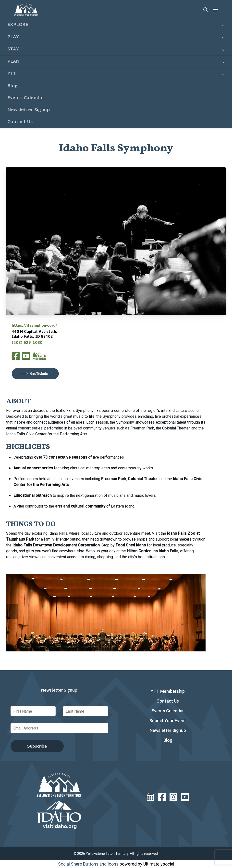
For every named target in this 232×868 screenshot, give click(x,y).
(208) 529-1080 (27, 343)
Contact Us (168, 701)
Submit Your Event (168, 721)
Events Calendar (168, 711)
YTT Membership (168, 691)
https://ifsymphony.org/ (34, 325)
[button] (215, 10)
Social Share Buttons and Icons (88, 864)
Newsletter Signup (168, 730)
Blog (168, 740)
